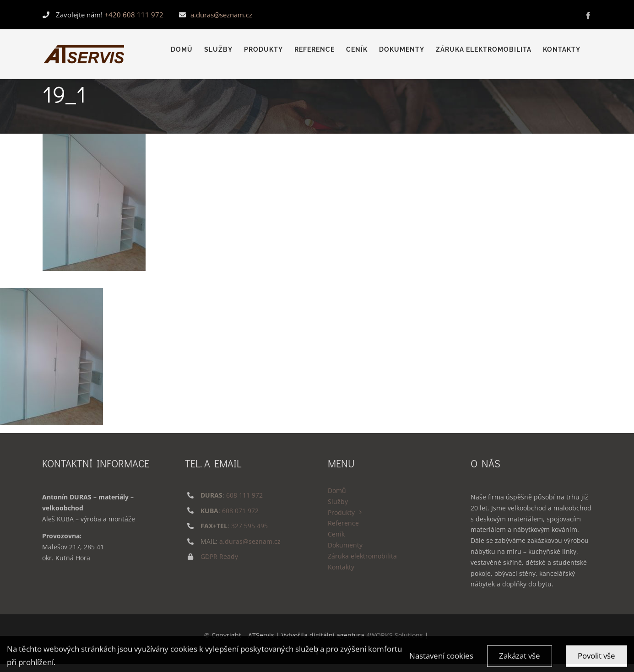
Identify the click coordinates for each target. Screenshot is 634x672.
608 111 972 (244, 495)
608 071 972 (240, 511)
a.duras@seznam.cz (221, 15)
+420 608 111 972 (134, 15)
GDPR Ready (219, 556)
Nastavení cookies (441, 661)
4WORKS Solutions (395, 635)
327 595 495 (249, 526)
